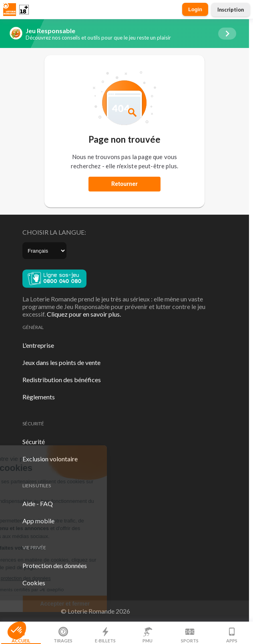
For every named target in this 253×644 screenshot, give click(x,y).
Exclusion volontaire (50, 459)
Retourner (124, 184)
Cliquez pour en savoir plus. (84, 314)
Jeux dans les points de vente (61, 362)
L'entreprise (38, 345)
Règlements (39, 397)
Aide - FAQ (38, 503)
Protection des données (55, 565)
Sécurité (34, 442)
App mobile (38, 521)
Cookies (34, 583)
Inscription (231, 10)
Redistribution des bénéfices (62, 380)
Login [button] (195, 9)
